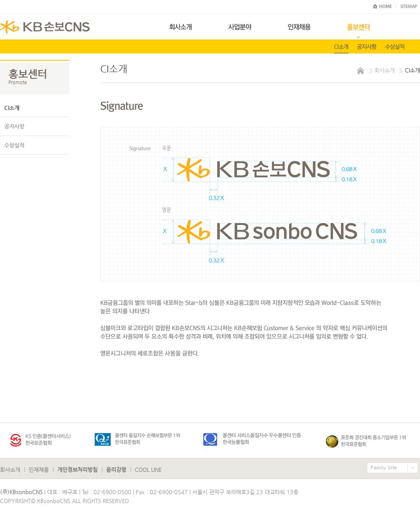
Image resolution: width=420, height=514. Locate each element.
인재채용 (39, 470)
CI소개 (12, 108)
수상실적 (14, 145)
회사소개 (10, 470)
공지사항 (14, 126)
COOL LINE (148, 470)
